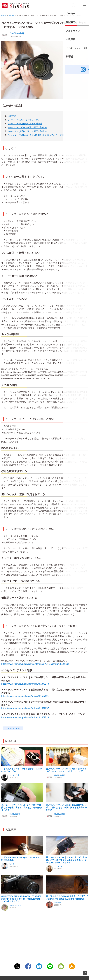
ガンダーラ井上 (15, 783)
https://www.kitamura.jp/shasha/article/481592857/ (25, 708)
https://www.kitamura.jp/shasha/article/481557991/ (25, 696)
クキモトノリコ (15, 936)
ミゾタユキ (58, 889)
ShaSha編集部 (17, 33)
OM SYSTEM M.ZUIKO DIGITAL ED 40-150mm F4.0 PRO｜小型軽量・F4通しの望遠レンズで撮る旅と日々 (21, 930)
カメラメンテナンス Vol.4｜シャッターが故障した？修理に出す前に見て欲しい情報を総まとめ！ (22, 823)
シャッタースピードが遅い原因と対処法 (27, 128)
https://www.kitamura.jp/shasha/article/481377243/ (25, 684)
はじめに (12, 116)
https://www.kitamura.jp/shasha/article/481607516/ (25, 717)
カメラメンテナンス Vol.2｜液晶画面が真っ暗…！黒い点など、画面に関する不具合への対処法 (66, 823)
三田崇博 (57, 934)
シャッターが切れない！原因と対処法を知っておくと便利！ (37, 135)
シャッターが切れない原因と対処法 (25, 124)
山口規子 (13, 887)
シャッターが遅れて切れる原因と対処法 (27, 131)
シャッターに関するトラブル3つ (23, 120)
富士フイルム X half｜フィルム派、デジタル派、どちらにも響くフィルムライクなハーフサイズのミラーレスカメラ (66, 883)
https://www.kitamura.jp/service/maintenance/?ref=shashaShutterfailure (35, 664)
